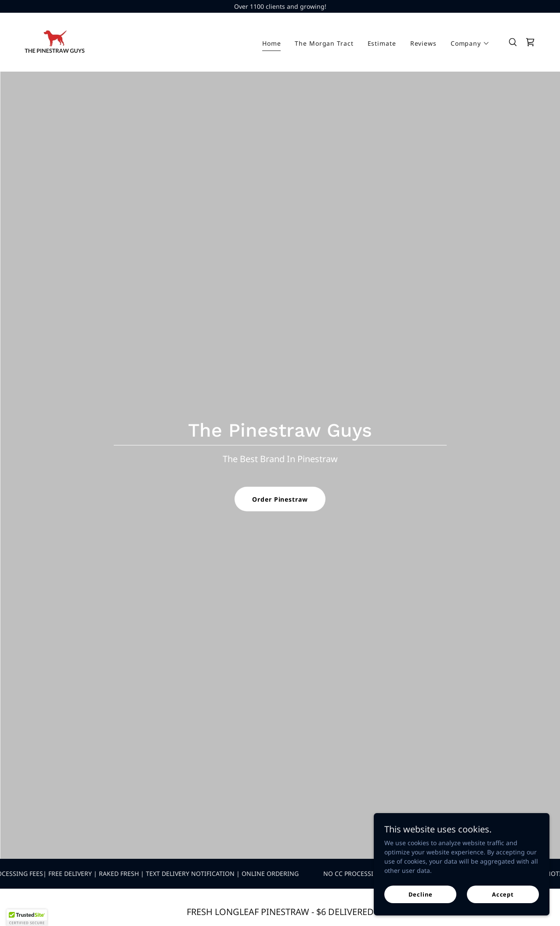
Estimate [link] (382, 43)
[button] (470, 43)
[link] (55, 42)
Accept (503, 894)
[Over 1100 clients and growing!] (280, 6)
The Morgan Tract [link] (324, 43)
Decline (421, 894)
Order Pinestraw (280, 499)
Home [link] (272, 43)
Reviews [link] (423, 43)
